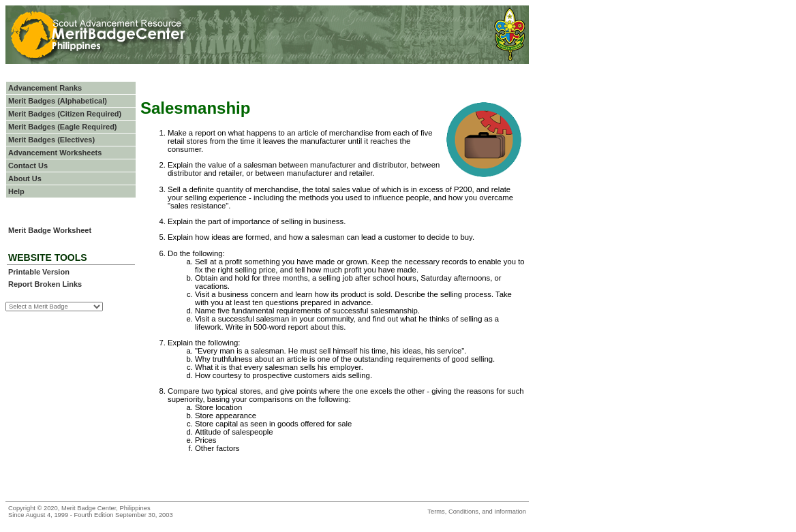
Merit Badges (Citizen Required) (65, 114)
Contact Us (28, 166)
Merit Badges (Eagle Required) (63, 127)
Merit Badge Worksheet (50, 230)
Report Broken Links (45, 284)
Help (16, 191)
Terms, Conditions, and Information (477, 512)
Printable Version (39, 272)
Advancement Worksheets (55, 153)
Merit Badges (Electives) (51, 140)
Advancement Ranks (45, 88)
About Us (25, 178)
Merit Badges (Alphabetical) (58, 101)
